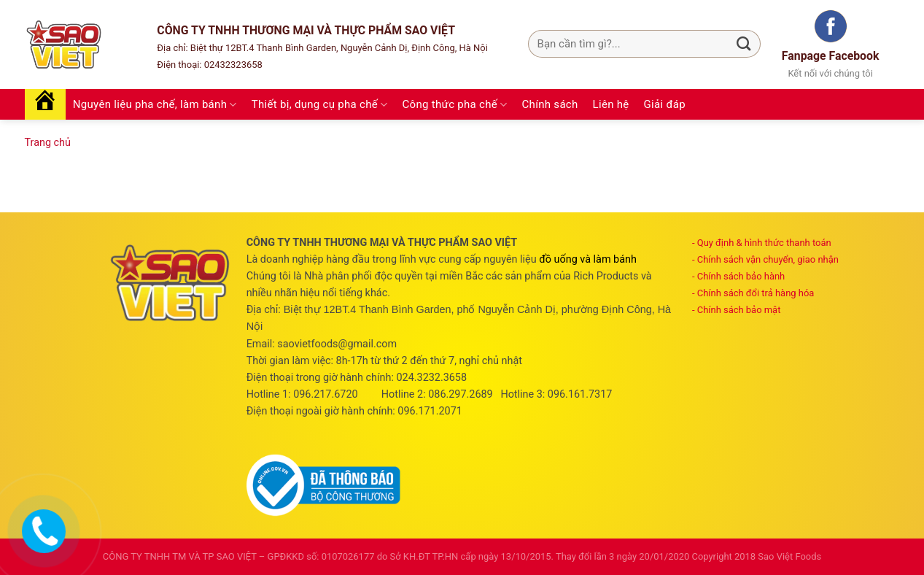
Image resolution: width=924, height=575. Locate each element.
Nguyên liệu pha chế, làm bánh (155, 105)
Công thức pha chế (455, 105)
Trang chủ (48, 143)
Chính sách (550, 104)
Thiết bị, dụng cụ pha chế (320, 105)
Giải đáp (665, 104)
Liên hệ (611, 104)
